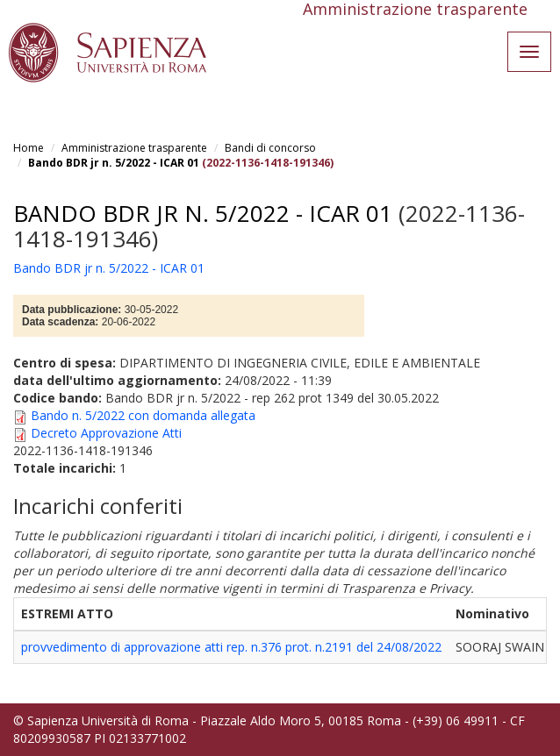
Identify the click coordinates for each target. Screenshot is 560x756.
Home (29, 148)
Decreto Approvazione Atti (106, 433)
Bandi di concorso (270, 148)
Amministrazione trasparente (134, 148)
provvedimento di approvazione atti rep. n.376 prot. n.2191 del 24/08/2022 (231, 647)
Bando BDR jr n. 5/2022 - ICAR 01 (114, 163)
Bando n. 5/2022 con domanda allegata (143, 415)
